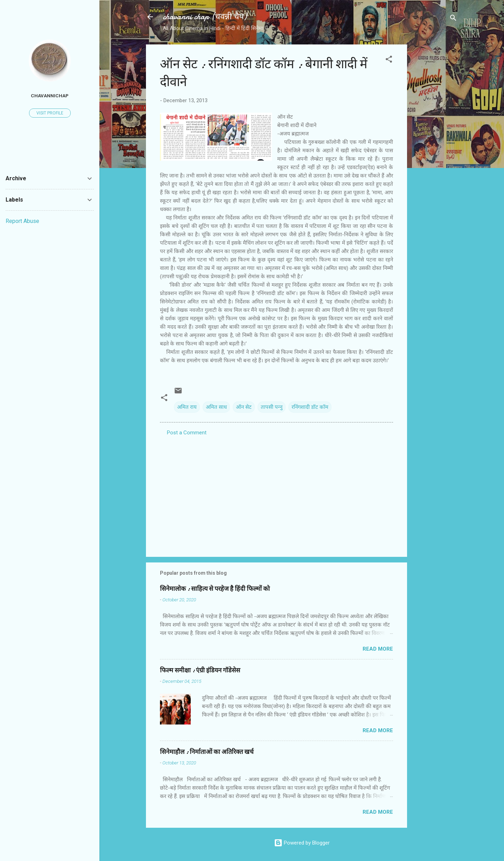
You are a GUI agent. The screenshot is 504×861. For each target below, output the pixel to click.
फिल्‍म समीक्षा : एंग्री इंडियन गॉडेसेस (200, 670)
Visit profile (50, 113)
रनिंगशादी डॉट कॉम (310, 407)
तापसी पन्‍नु (272, 407)
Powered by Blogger (302, 843)
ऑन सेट (244, 407)
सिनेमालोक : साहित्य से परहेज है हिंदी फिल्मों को (215, 589)
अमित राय (187, 407)
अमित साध (216, 407)
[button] (389, 60)
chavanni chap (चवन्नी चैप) (205, 17)
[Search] (453, 19)
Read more (378, 649)
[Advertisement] (435, 149)
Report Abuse (22, 221)
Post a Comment (187, 433)
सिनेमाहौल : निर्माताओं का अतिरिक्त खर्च (207, 752)
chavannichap (50, 96)
